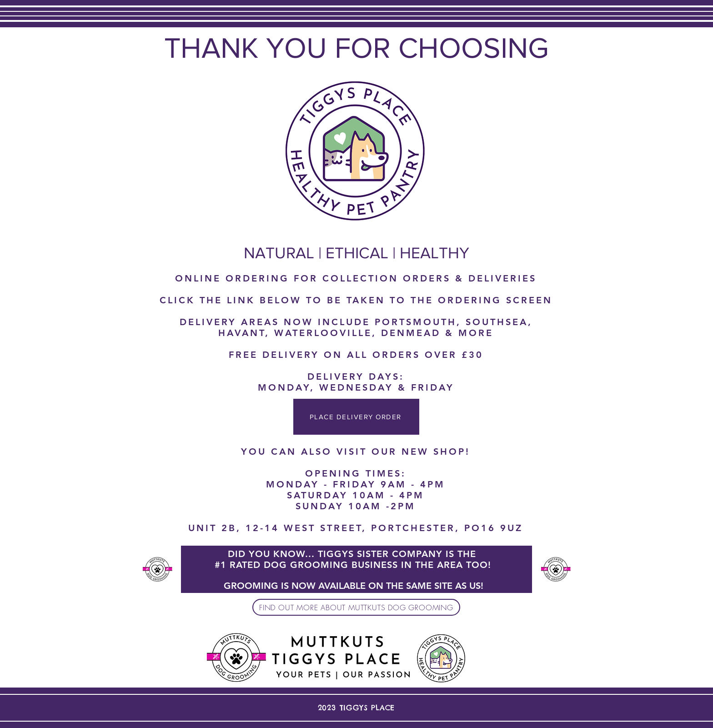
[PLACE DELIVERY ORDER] (356, 417)
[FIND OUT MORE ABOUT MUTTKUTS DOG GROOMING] (356, 607)
